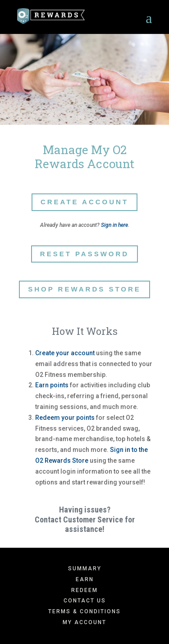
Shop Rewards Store (84, 289)
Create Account (84, 202)
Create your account (65, 353)
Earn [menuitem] (85, 579)
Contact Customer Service (79, 519)
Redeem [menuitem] (84, 590)
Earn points (52, 385)
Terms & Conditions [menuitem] (84, 611)
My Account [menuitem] (84, 622)
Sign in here (114, 225)
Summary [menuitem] (85, 569)
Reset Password (84, 254)
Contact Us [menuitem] (85, 601)
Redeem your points (65, 418)
